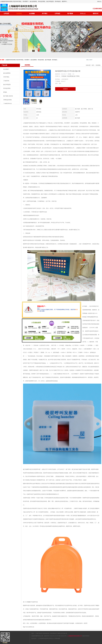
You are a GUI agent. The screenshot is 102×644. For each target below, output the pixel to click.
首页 (93, 65)
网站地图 (58, 638)
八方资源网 (41, 638)
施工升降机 (77, 76)
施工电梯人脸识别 (8, 96)
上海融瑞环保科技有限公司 (75, 636)
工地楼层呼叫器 (7, 104)
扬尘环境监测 (7, 85)
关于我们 (45, 14)
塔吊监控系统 (7, 88)
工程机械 (63, 76)
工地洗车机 (6, 81)
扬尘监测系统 (7, 73)
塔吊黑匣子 (6, 69)
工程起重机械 (70, 76)
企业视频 (32, 14)
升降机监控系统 (7, 100)
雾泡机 (5, 92)
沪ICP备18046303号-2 (62, 636)
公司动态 (57, 14)
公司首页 (6, 14)
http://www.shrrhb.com (29, 627)
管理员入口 (52, 638)
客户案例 (70, 14)
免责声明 (46, 638)
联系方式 (96, 14)
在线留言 (65, 89)
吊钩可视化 (6, 77)
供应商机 (19, 14)
